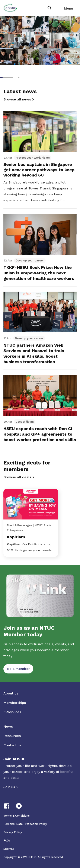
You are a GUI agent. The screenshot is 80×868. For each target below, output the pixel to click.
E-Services (12, 712)
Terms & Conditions (17, 816)
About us (11, 693)
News (8, 726)
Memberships (15, 703)
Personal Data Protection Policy (25, 824)
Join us (9, 787)
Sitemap (9, 849)
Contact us (12, 745)
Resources (12, 736)
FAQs (7, 840)
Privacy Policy (13, 832)
